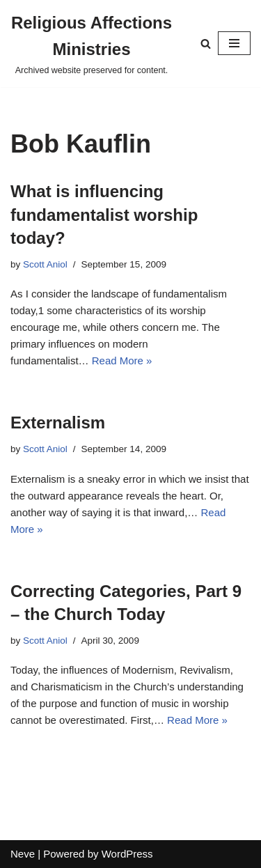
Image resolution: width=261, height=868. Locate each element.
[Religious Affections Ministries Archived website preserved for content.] (92, 44)
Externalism (58, 423)
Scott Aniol (45, 264)
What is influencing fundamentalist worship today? (104, 215)
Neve (23, 854)
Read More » (122, 361)
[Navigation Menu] (234, 43)
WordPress (127, 854)
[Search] (206, 44)
